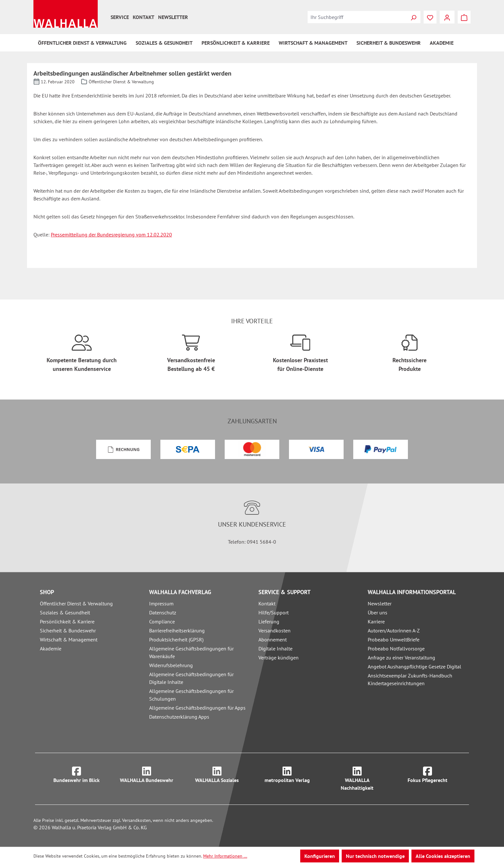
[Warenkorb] (464, 17)
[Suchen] (413, 17)
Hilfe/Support (274, 612)
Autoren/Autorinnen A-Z (394, 630)
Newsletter (173, 17)
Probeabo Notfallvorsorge (396, 649)
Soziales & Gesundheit (65, 612)
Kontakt (144, 17)
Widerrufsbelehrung (171, 665)
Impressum (161, 603)
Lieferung (269, 621)
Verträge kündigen (279, 658)
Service (120, 17)
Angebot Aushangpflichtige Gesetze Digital (414, 667)
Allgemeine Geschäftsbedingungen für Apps (197, 708)
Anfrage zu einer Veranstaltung (401, 658)
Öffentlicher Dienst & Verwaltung (76, 603)
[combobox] (357, 17)
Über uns (378, 612)
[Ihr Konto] (447, 17)
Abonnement (273, 640)
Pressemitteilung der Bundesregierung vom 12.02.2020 (111, 235)
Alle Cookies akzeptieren (443, 856)
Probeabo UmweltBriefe (394, 640)
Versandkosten (274, 630)
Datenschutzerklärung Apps (179, 717)
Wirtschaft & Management (69, 640)
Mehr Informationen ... (225, 856)
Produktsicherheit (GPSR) (176, 640)
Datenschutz (163, 612)
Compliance (162, 621)
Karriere (376, 621)
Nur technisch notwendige (375, 856)
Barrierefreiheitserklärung (177, 630)
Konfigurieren (320, 856)
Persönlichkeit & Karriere (67, 621)
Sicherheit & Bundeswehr (68, 630)
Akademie (51, 649)
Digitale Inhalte (275, 649)
